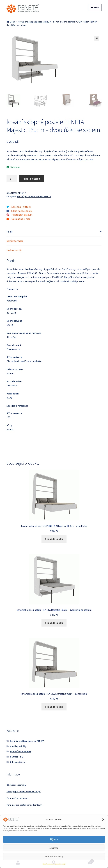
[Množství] (12, 179)
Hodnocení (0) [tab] (14, 250)
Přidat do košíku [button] (54, 539)
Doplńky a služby (18, 746)
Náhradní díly (17, 757)
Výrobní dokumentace (21, 751)
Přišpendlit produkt (22, 215)
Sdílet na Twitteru (21, 207)
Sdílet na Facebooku (22, 211)
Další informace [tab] (15, 241)
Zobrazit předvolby (54, 857)
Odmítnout (54, 848)
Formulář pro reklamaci (18, 798)
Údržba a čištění (18, 762)
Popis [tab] (10, 232)
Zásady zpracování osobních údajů (54, 864)
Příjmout (54, 839)
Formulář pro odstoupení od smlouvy (24, 805)
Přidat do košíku (32, 179)
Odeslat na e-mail (21, 219)
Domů (13, 22)
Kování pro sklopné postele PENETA (34, 22)
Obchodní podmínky (16, 785)
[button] (103, 820)
